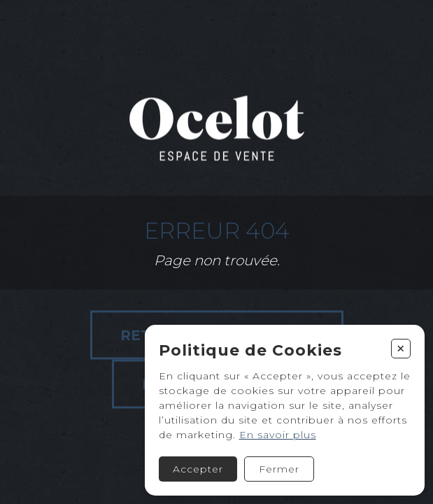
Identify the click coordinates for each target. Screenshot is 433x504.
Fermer (279, 469)
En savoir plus (278, 435)
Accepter (198, 469)
